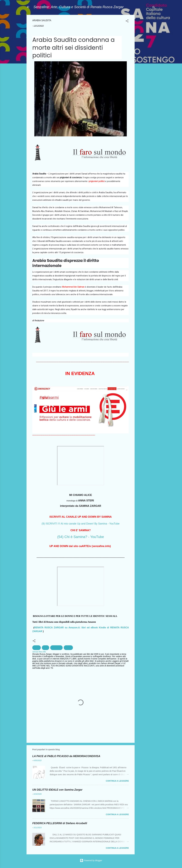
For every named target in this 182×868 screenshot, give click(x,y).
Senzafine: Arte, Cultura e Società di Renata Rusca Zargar (79, 7)
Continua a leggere (117, 781)
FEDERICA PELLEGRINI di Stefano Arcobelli (60, 823)
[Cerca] (154, 8)
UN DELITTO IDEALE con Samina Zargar (57, 790)
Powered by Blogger (91, 860)
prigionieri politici (97, 181)
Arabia (37, 648)
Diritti (45, 648)
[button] (127, 21)
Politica (68, 648)
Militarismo (56, 648)
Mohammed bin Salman (73, 287)
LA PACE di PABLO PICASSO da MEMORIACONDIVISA (66, 756)
